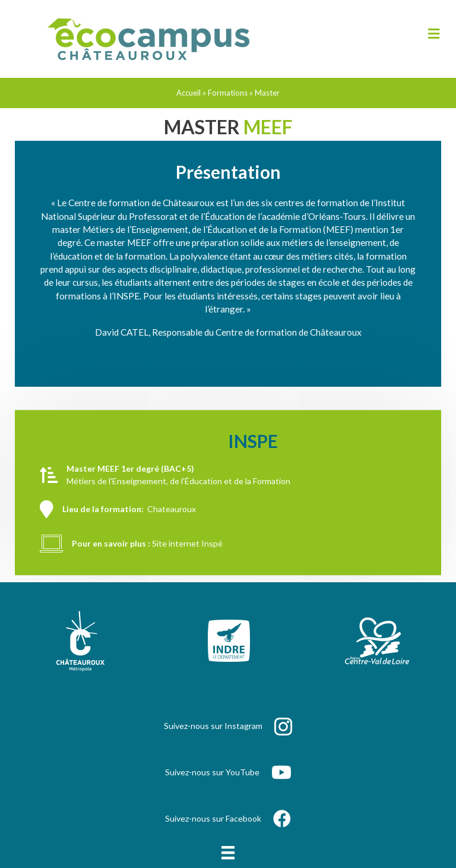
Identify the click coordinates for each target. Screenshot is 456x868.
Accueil (189, 93)
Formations (228, 93)
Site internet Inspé (187, 568)
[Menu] (228, 853)
